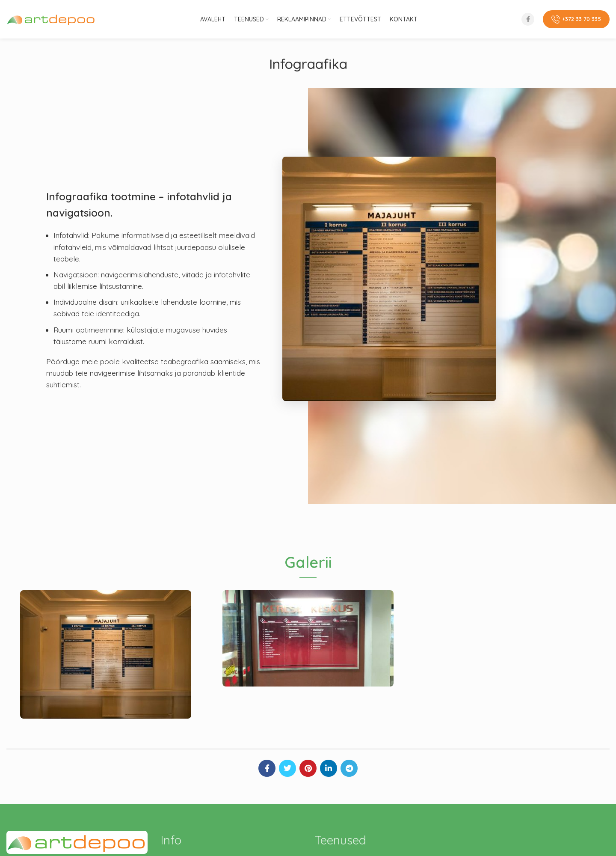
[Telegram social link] (349, 768)
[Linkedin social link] (329, 768)
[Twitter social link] (287, 768)
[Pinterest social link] (308, 768)
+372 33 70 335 (576, 19)
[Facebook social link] (528, 19)
